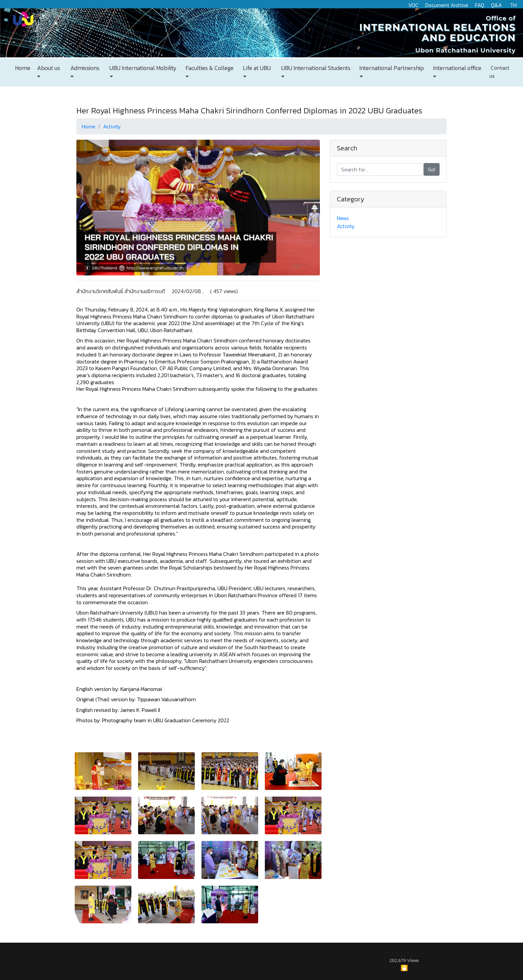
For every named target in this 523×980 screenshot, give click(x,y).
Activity (112, 126)
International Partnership (391, 68)
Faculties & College (209, 68)
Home (23, 68)
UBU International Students (315, 68)
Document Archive (447, 5)
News (343, 218)
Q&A (496, 5)
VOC (413, 5)
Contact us (499, 72)
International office (456, 68)
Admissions (84, 68)
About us (48, 68)
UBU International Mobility (142, 68)
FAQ (480, 5)
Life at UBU (256, 68)
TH (513, 5)
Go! (432, 169)
